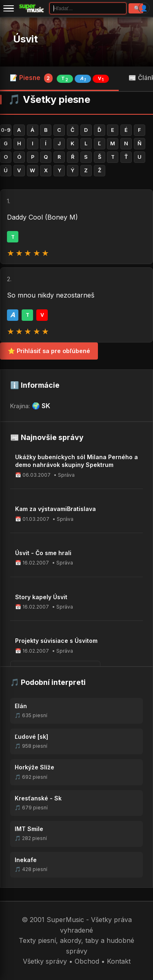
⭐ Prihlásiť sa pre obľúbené (49, 351)
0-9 (6, 130)
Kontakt (119, 961)
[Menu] (9, 8)
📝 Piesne (59, 78)
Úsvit (25, 39)
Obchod (87, 961)
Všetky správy (45, 961)
